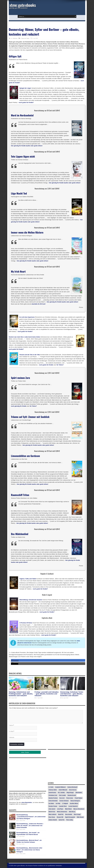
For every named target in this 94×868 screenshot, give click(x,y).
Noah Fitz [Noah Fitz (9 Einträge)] (61, 815)
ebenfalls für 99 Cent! (39, 304)
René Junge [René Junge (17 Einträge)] (77, 815)
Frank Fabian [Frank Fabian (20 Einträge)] (78, 798)
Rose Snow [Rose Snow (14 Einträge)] (52, 817)
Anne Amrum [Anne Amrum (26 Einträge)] (73, 790)
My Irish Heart (18, 271)
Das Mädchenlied (20, 534)
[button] (15, 661)
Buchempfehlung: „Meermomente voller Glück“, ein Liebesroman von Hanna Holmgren (29, 850)
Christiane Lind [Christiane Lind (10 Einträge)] (53, 796)
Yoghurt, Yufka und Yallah (28, 579)
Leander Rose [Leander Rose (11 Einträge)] (63, 807)
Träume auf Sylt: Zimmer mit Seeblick (30, 417)
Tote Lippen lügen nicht (23, 156)
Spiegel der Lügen (25, 88)
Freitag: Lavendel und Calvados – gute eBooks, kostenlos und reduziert (47, 694)
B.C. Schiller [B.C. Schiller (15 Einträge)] (61, 793)
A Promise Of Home (26, 623)
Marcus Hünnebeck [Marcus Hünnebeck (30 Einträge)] (79, 809)
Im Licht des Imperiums (27, 317)
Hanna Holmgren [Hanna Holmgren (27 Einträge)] (75, 801)
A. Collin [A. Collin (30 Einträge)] (51, 787)
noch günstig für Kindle (19, 406)
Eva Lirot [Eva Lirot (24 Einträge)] (62, 798)
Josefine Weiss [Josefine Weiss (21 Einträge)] (74, 804)
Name (11, 726)
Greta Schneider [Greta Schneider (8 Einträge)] (53, 801)
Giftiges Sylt (15, 56)
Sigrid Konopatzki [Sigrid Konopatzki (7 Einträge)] (70, 817)
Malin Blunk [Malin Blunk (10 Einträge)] (68, 809)
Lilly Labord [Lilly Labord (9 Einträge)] (52, 809)
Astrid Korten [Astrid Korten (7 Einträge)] (52, 793)
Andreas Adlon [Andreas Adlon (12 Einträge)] (53, 790)
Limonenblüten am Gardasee (25, 456)
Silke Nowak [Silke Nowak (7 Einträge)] (80, 817)
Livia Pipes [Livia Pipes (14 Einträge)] (60, 809)
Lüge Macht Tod (19, 193)
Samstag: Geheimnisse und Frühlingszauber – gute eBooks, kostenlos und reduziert (21, 694)
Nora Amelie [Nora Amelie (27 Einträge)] (69, 815)
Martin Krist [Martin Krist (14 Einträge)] (52, 812)
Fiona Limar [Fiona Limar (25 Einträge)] (70, 798)
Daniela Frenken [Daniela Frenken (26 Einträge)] (53, 798)
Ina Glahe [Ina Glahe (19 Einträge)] (51, 804)
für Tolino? (60, 365)
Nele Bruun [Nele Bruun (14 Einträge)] (72, 812)
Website (12, 738)
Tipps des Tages (25, 38)
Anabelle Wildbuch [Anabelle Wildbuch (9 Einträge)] (60, 787)
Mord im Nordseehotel (22, 115)
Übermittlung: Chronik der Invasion (31, 600)
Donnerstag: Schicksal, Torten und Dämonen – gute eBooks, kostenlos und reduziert (72, 694)
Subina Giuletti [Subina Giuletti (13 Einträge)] (53, 820)
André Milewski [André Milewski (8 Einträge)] (63, 790)
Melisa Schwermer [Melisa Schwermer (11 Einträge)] (62, 812)
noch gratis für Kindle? (26, 102)
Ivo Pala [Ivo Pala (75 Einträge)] (58, 804)
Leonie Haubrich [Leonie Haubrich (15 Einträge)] (73, 807)
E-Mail (11, 732)
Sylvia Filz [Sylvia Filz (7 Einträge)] (61, 820)
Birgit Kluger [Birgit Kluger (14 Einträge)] (70, 793)
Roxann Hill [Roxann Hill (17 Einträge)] (60, 817)
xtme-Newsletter (27, 803)
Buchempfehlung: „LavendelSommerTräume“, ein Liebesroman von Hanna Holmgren (31, 817)
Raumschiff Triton (20, 495)
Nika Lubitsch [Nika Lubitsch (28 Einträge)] (52, 815)
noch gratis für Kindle (46, 365)
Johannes (15, 38)
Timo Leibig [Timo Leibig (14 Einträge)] (70, 820)
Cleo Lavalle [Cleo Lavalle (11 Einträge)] (62, 796)
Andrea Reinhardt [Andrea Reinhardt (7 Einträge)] (72, 787)
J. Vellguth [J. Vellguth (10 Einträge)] (65, 804)
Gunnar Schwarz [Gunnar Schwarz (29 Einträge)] (64, 801)
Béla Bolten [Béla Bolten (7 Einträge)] (79, 793)
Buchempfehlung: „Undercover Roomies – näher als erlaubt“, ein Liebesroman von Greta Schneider (30, 826)
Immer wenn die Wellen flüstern (27, 232)
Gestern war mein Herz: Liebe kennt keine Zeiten (24, 337)
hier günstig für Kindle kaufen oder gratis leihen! (27, 146)
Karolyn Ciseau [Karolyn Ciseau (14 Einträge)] (53, 807)
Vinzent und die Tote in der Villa (30, 355)
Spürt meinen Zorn (20, 378)
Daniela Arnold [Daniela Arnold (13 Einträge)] (72, 796)
